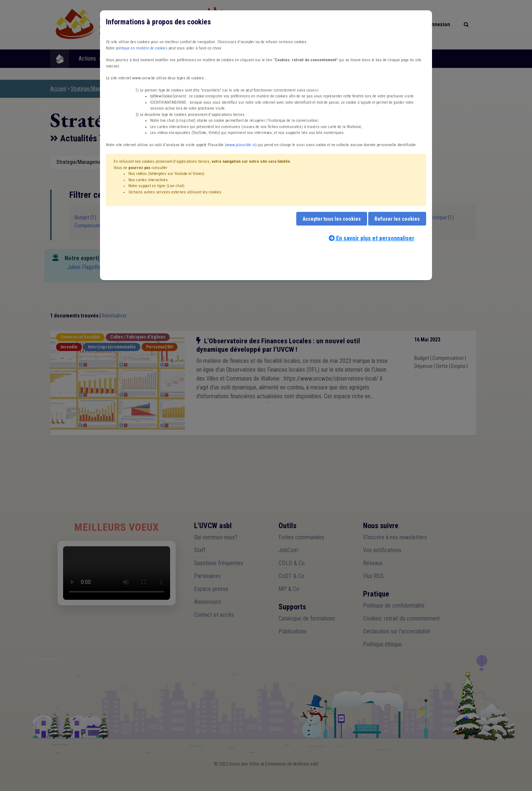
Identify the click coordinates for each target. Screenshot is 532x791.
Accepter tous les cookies (332, 219)
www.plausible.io (241, 145)
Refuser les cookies (397, 219)
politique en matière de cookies (142, 48)
